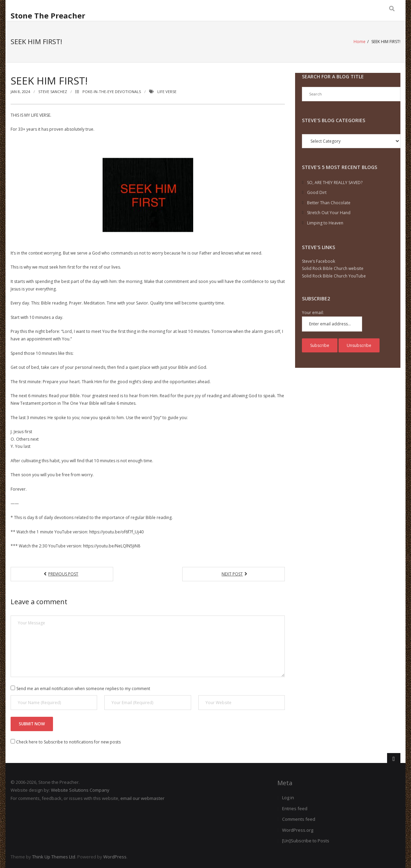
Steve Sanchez (53, 92)
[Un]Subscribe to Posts (306, 841)
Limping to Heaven (325, 223)
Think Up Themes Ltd (54, 857)
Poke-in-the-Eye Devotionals (112, 92)
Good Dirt (317, 192)
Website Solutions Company (80, 790)
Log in (288, 798)
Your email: (313, 313)
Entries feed (295, 808)
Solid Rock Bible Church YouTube (334, 276)
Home (360, 42)
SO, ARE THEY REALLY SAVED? (335, 183)
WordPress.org (298, 830)
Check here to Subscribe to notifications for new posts (66, 742)
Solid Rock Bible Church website (333, 268)
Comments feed (299, 819)
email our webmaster (142, 798)
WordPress (115, 857)
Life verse (167, 92)
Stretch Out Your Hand (329, 213)
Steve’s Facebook (319, 261)
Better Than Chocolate (329, 203)
